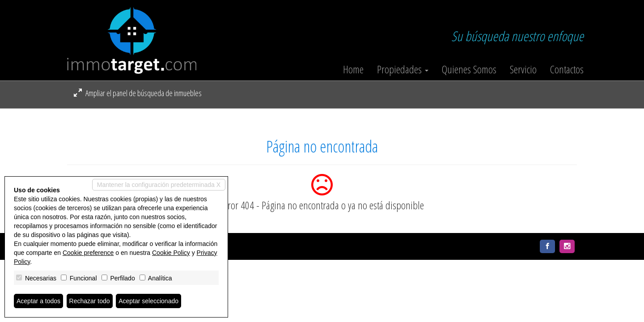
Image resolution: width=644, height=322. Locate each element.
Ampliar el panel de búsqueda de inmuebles (138, 93)
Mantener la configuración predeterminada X (159, 185)
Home (353, 69)
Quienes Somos (469, 69)
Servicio (523, 69)
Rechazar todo (90, 301)
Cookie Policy (171, 253)
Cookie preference (88, 253)
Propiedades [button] (403, 69)
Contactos (567, 69)
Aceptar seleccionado (148, 301)
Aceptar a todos (38, 301)
